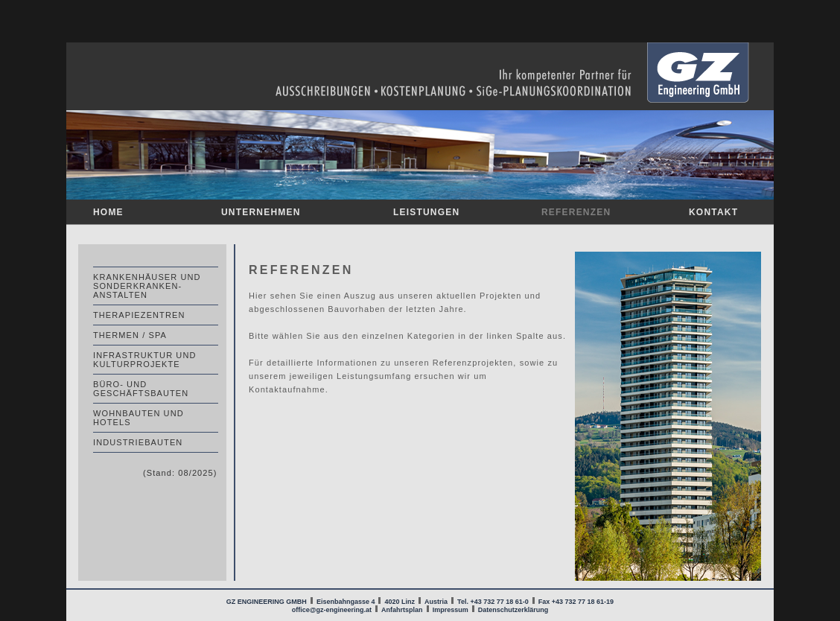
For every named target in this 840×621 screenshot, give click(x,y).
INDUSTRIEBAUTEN (138, 442)
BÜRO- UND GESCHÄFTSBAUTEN (141, 389)
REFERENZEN (576, 212)
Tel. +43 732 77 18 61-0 (493, 602)
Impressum (451, 610)
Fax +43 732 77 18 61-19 (576, 602)
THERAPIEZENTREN (139, 315)
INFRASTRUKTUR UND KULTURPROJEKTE (144, 360)
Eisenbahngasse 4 (346, 602)
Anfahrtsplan (402, 610)
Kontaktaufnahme (287, 389)
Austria (436, 602)
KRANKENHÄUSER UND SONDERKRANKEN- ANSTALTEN (147, 286)
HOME (108, 212)
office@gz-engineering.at (332, 610)
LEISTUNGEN (426, 212)
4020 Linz (400, 602)
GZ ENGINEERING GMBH (268, 602)
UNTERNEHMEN (261, 212)
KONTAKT (713, 212)
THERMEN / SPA (130, 335)
